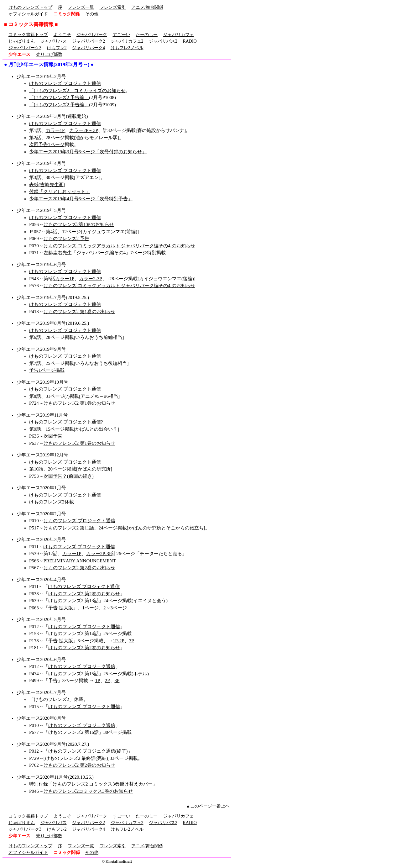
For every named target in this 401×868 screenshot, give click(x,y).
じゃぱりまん (22, 41)
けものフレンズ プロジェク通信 (82, 666)
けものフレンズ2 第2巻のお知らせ (79, 568)
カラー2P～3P (84, 130)
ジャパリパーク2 (89, 41)
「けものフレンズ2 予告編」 (59, 97)
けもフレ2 (57, 48)
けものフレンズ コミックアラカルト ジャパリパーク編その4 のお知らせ (119, 246)
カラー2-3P (90, 279)
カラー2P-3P (99, 554)
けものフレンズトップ (30, 7)
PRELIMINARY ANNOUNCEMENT (80, 561)
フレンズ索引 (113, 7)
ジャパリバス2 (163, 41)
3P (132, 641)
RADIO (190, 41)
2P (107, 681)
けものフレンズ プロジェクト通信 (65, 83)
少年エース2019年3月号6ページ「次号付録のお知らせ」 (88, 152)
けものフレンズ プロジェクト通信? (66, 422)
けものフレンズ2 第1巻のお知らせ (79, 312)
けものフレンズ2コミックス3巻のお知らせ (88, 791)
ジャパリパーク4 (89, 48)
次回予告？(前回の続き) (69, 476)
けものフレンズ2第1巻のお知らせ (79, 224)
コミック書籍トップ (28, 35)
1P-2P (119, 641)
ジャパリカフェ (179, 35)
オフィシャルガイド (28, 14)
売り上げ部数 (49, 54)
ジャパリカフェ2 (127, 41)
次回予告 (53, 436)
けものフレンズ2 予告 (66, 239)
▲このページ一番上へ (208, 806)
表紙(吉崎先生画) (47, 185)
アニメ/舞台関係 (147, 7)
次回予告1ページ (47, 145)
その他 (92, 14)
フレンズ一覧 (81, 7)
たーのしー (147, 35)
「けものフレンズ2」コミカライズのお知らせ (77, 91)
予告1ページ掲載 (47, 370)
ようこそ (62, 35)
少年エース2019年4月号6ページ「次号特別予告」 (81, 199)
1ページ (91, 608)
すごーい (122, 35)
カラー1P (55, 130)
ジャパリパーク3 (25, 48)
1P (98, 681)
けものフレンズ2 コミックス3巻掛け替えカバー (103, 784)
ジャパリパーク (92, 35)
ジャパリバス (54, 41)
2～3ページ (115, 608)
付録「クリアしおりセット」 (60, 192)
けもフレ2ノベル (127, 48)
